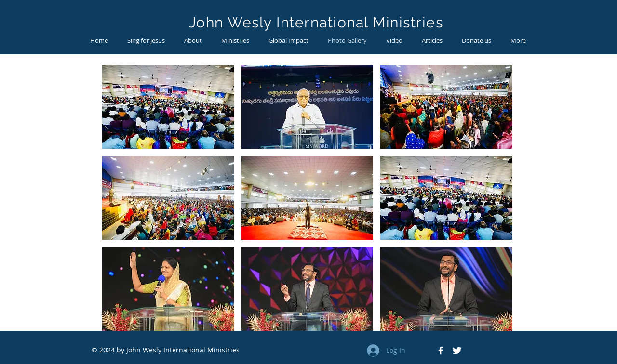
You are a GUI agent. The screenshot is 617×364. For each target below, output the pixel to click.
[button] (168, 107)
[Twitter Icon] (457, 351)
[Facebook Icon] (441, 351)
